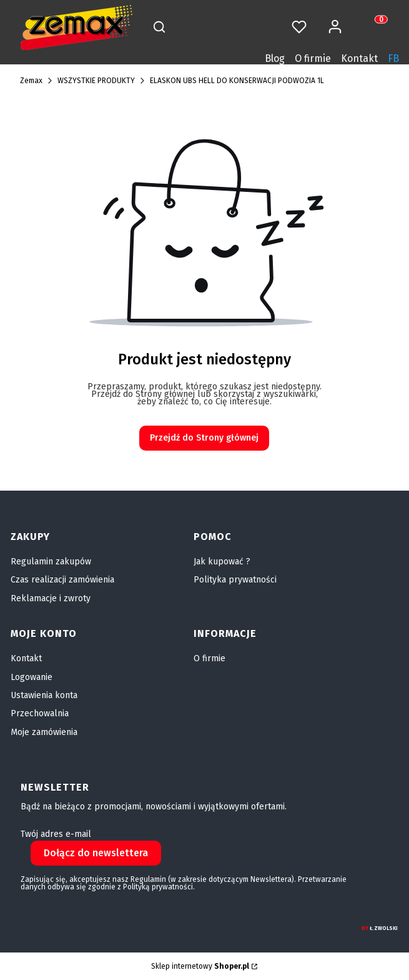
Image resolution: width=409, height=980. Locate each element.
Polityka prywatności (235, 580)
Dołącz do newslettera (96, 853)
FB (393, 58)
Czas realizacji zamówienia (62, 580)
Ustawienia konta (44, 695)
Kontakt (359, 58)
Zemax (31, 81)
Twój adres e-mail (56, 834)
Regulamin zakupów (51, 562)
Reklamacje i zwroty (51, 598)
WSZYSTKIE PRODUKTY (96, 81)
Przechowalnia (40, 713)
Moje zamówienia (44, 732)
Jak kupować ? (222, 562)
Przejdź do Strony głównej (204, 438)
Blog (275, 58)
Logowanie (32, 677)
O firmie (313, 58)
